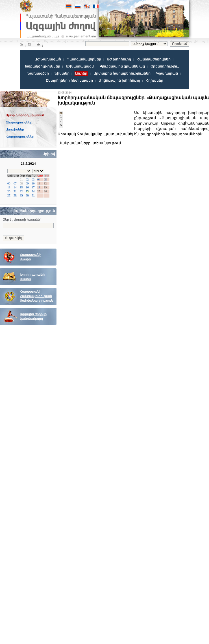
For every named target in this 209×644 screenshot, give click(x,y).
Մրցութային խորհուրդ (119, 80)
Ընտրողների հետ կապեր (69, 80)
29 (21, 195)
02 (27, 180)
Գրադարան (167, 73)
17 (33, 187)
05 (45, 180)
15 (21, 187)
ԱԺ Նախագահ (48, 59)
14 (15, 187)
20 (9, 191)
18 (39, 187)
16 (27, 187)
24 (33, 191)
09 (27, 183)
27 (9, 195)
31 (33, 195)
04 (39, 180)
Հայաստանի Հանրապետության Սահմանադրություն (36, 296)
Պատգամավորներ (84, 59)
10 (33, 183)
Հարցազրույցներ (20, 136)
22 (21, 191)
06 (9, 183)
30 (27, 195)
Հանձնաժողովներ (154, 59)
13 (9, 187)
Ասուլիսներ (15, 129)
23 (27, 191)
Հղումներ (154, 80)
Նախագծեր (38, 73)
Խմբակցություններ (43, 66)
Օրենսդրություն (165, 66)
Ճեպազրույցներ (19, 122)
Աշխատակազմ (80, 66)
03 (33, 180)
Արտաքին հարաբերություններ (122, 73)
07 (15, 183)
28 (15, 195)
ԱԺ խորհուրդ (119, 59)
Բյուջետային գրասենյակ (122, 66)
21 (15, 191)
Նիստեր (62, 73)
